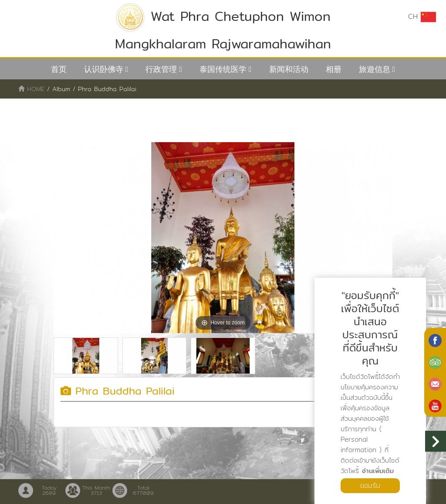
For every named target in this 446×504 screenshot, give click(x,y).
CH (422, 17)
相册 (334, 69)
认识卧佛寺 (104, 69)
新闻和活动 (289, 69)
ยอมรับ (370, 485)
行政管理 (161, 69)
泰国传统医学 (223, 69)
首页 (59, 69)
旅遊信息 (375, 69)
